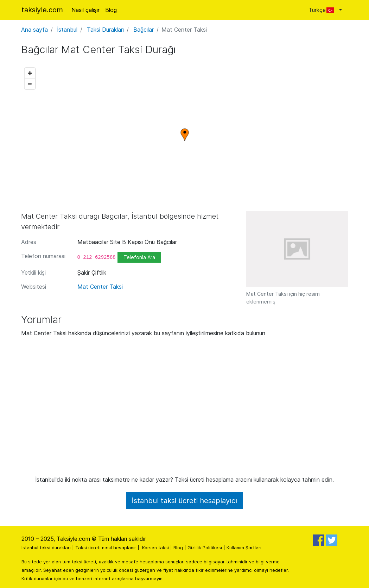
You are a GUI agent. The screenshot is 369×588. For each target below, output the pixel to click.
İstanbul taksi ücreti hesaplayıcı (184, 501)
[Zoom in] (30, 73)
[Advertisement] (185, 409)
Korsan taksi (155, 548)
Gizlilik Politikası (205, 548)
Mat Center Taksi (100, 287)
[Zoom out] (30, 84)
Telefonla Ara (139, 257)
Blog (111, 10)
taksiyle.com (42, 10)
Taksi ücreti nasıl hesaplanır (106, 548)
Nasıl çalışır (85, 10)
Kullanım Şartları (244, 548)
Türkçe (323, 10)
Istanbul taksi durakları (46, 548)
